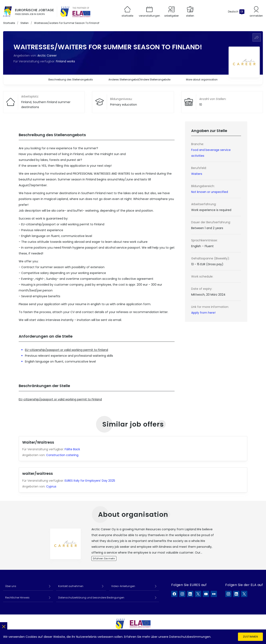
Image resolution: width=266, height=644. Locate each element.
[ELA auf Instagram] (228, 594)
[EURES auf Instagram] (182, 594)
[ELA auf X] (244, 594)
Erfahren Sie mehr (104, 558)
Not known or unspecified (210, 192)
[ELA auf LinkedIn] (236, 594)
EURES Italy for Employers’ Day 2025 (90, 481)
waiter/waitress (38, 473)
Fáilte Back (72, 449)
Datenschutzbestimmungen (190, 637)
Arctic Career (47, 56)
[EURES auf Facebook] (174, 594)
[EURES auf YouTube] (206, 594)
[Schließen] (4, 626)
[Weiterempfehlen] (257, 37)
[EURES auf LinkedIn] (190, 594)
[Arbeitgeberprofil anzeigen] (244, 62)
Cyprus (51, 486)
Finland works (65, 61)
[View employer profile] (65, 544)
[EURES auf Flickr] (214, 594)
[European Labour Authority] (81, 14)
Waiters (197, 174)
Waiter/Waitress (38, 442)
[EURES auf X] (198, 594)
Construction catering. (63, 455)
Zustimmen (251, 637)
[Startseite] (7, 12)
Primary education (124, 105)
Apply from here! (203, 313)
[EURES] (65, 12)
